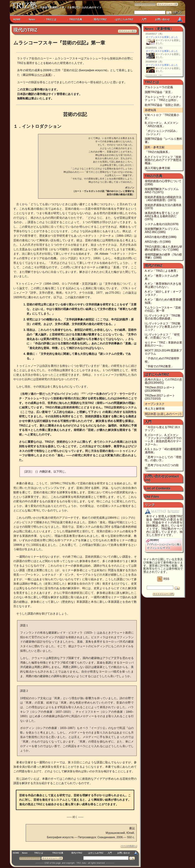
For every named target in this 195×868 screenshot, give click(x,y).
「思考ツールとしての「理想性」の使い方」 (163, 459)
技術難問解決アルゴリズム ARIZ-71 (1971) (162, 191)
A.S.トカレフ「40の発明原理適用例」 (163, 451)
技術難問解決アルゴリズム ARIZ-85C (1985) (162, 230)
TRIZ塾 (24, 6)
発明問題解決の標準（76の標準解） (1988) (163, 256)
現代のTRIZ (25, 30)
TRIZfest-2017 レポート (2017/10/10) (160, 397)
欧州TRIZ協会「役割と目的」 (163, 105)
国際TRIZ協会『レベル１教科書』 (163, 140)
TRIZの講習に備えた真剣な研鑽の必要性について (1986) (163, 248)
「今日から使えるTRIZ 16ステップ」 (163, 429)
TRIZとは (39, 853)
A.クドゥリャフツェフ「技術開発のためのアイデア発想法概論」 (163, 160)
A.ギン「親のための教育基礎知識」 (163, 301)
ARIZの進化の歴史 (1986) (161, 237)
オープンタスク (155, 404)
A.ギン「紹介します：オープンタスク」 (163, 293)
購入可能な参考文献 (157, 168)
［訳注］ (84, 393)
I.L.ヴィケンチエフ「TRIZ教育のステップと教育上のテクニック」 (163, 327)
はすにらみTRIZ (96, 853)
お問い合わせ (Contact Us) (162, 478)
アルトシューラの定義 (159, 87)
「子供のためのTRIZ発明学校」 (162, 360)
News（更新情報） (159, 29)
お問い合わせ (124, 853)
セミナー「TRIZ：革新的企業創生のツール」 (163, 344)
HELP (177, 12)
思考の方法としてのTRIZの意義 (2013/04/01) (163, 381)
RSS (163, 579)
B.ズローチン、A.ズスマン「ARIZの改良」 (162, 125)
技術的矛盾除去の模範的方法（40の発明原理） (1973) (163, 199)
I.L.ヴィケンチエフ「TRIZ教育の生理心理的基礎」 (163, 317)
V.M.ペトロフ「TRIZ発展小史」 (162, 117)
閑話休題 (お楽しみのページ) (163, 414)
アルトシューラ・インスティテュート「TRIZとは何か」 (163, 98)
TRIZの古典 (58, 853)
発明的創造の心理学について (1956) (163, 183)
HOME (16, 853)
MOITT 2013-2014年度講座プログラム (163, 352)
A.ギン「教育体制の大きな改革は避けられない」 (163, 285)
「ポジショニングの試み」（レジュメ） (162, 132)
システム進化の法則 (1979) (162, 224)
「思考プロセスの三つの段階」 (162, 467)
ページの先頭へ (128, 846)
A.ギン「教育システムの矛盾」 (162, 277)
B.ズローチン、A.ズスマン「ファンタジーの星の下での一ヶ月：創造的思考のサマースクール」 (163, 440)
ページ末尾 (44, 75)
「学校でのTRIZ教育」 (159, 366)
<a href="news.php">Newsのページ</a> (164, 54)
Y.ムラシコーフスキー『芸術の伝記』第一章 (163, 309)
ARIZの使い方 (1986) (158, 242)
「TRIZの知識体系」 (158, 152)
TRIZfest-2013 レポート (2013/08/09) (160, 389)
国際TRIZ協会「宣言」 (159, 92)
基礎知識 (150, 110)
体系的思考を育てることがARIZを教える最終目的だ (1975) (162, 216)
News (25, 853)
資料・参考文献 (155, 147)
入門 (110, 853)
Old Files (152, 497)
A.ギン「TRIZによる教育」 (162, 271)
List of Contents (158, 488)
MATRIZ (180, 20)
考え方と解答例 (155, 409)
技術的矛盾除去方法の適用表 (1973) (163, 207)
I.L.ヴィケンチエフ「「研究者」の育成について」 (162, 336)
